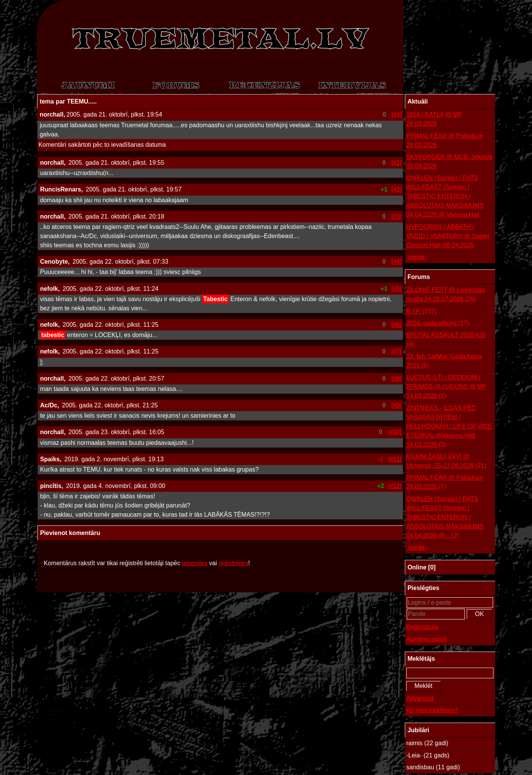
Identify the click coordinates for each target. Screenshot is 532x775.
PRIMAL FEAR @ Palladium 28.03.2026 (445, 140)
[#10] (395, 432)
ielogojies (195, 563)
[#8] (397, 379)
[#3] (397, 216)
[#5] (397, 289)
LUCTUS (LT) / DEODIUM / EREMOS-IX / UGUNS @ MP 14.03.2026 (446, 387)
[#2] (397, 189)
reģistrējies (233, 563)
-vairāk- (416, 257)
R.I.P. (422, 311)
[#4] (397, 262)
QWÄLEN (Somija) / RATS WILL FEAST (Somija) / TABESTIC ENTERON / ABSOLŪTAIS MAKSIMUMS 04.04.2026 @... (445, 518)
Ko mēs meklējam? (432, 710)
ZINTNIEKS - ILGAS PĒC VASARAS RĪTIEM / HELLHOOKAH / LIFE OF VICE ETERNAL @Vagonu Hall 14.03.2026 (449, 427)
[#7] (397, 351)
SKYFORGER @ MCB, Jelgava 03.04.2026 (449, 161)
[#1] (397, 163)
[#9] (397, 405)
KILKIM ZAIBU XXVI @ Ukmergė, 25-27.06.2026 (446, 462)
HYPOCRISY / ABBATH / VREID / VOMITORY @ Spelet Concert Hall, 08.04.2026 (448, 236)
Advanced (420, 698)
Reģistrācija (422, 627)
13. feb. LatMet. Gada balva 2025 (444, 362)
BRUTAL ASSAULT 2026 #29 (446, 340)
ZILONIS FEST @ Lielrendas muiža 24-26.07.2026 (446, 295)
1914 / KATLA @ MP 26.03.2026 (434, 119)
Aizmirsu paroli (426, 639)
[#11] (395, 459)
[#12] (395, 486)
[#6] (397, 325)
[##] (397, 114)
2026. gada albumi (438, 323)
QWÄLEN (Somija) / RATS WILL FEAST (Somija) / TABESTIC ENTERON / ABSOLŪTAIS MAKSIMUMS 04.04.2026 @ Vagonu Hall (445, 196)
